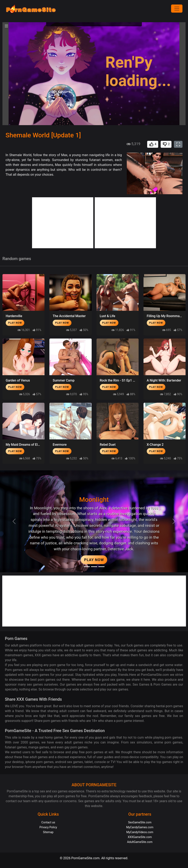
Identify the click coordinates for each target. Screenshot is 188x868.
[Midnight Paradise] (94, 567)
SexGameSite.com (140, 822)
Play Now (15, 323)
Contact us (48, 822)
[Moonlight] (87, 567)
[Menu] (177, 9)
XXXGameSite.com (140, 837)
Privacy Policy (48, 827)
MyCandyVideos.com (140, 832)
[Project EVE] (101, 567)
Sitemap (48, 832)
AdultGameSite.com (140, 842)
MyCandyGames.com (140, 827)
